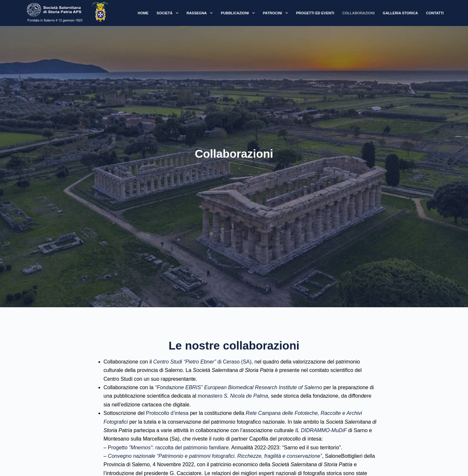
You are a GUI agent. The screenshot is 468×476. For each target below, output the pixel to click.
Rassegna (201, 13)
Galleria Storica (400, 13)
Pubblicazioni (239, 13)
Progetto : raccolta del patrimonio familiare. (170, 448)
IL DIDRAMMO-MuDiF (321, 430)
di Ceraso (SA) (202, 362)
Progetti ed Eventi (315, 13)
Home (143, 13)
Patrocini (277, 13)
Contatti (435, 13)
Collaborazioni (358, 13)
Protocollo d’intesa (167, 413)
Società (169, 13)
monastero (233, 396)
